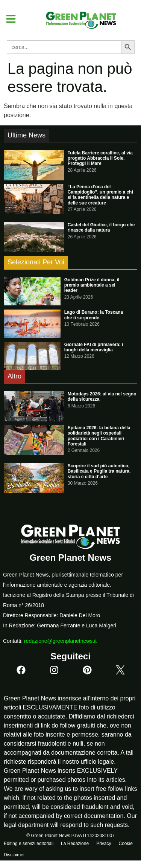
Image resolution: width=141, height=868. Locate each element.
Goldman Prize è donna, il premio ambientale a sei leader (92, 285)
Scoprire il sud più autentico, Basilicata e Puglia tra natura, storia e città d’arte (99, 471)
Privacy (104, 844)
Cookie (125, 844)
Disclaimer (14, 855)
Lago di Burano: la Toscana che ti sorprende (94, 315)
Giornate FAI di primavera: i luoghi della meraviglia (94, 347)
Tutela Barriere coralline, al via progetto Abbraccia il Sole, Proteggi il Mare (100, 158)
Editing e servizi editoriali (29, 844)
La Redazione (75, 844)
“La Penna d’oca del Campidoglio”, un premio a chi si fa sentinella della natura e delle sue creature (100, 195)
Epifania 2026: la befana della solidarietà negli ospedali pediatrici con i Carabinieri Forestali (99, 436)
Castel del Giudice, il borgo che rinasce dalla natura (101, 227)
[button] (8, 19)
